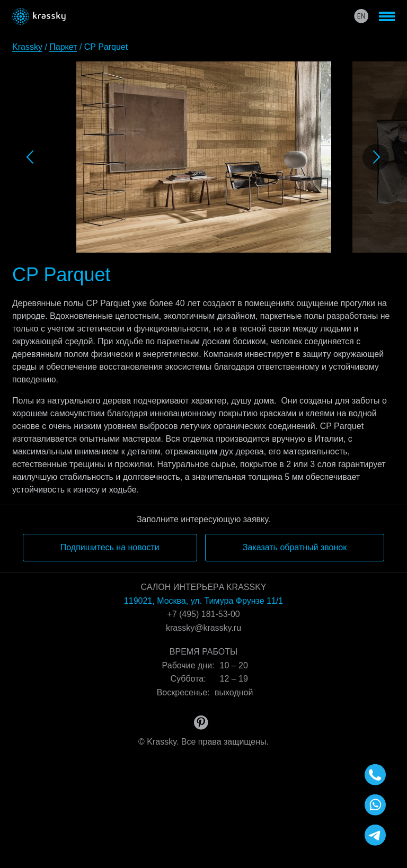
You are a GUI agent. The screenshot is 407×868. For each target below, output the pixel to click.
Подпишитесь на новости (110, 547)
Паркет (63, 47)
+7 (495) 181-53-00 (203, 614)
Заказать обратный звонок (295, 547)
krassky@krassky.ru (203, 628)
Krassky (27, 47)
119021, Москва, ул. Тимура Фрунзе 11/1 (203, 601)
